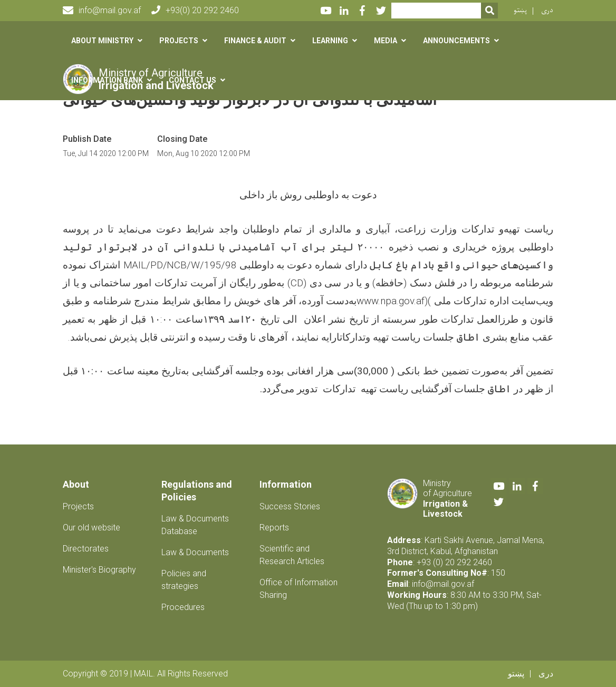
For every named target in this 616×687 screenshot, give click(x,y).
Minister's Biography (99, 570)
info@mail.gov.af (102, 11)
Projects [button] (179, 41)
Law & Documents (195, 552)
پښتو (520, 10)
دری (547, 10)
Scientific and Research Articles (292, 555)
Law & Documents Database (195, 525)
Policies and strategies (184, 580)
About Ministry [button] (102, 41)
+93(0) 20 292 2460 (195, 10)
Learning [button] (330, 41)
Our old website (92, 528)
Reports (274, 528)
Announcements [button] (456, 41)
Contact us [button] (192, 80)
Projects (78, 506)
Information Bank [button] (107, 80)
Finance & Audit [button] (255, 41)
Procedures (183, 607)
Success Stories (290, 506)
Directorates (86, 549)
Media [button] (386, 41)
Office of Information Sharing (299, 589)
